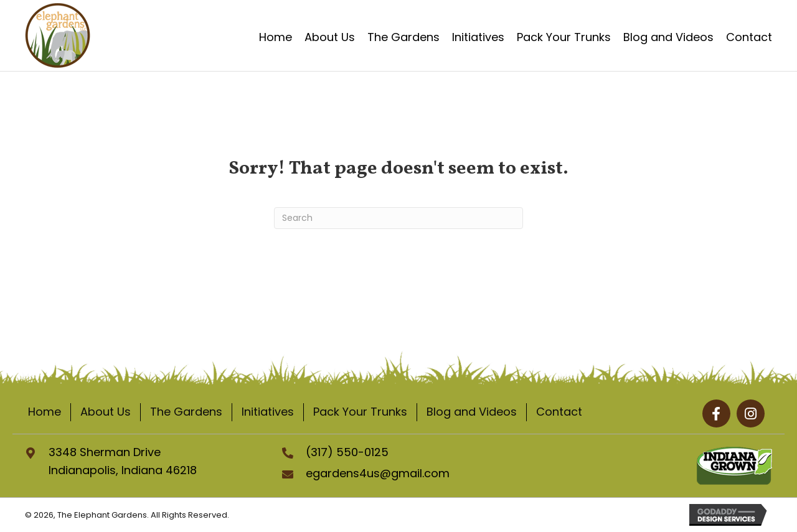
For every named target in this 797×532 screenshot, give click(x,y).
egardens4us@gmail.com (378, 473)
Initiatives (268, 412)
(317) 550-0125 (347, 452)
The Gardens (186, 412)
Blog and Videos (472, 412)
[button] (716, 413)
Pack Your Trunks (360, 412)
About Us (106, 412)
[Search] (398, 218)
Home (45, 412)
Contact (559, 412)
